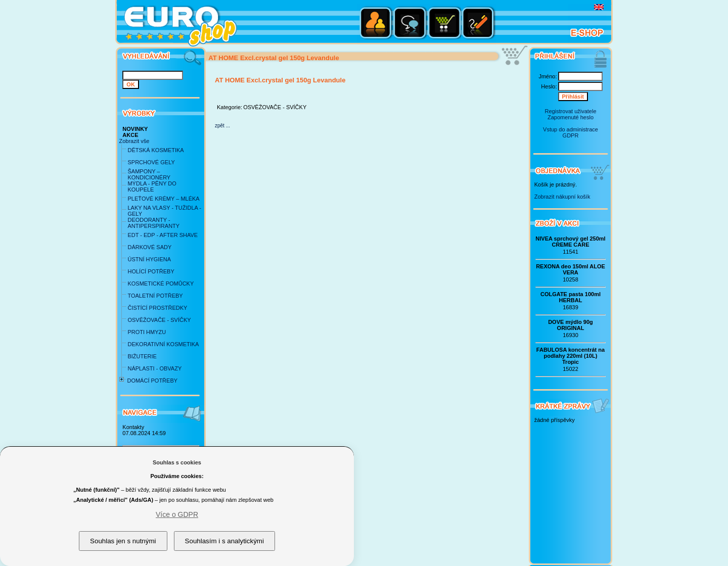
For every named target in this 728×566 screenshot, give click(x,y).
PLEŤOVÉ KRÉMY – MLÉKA (163, 199)
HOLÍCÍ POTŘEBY (151, 271)
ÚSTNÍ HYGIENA (149, 259)
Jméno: (548, 76)
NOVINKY (135, 129)
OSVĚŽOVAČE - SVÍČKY (159, 320)
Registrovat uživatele (570, 111)
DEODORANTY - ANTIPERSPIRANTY (153, 223)
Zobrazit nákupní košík (562, 197)
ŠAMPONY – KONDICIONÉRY (149, 174)
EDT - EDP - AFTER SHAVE (163, 235)
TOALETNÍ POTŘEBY (155, 296)
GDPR (571, 135)
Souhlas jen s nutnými (123, 541)
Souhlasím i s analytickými (224, 541)
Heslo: (549, 86)
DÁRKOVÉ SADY (149, 247)
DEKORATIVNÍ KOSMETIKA (163, 344)
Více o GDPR (177, 514)
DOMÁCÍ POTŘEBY (152, 381)
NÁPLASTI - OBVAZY (154, 368)
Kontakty (133, 427)
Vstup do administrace (571, 129)
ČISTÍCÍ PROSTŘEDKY (157, 308)
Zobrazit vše (134, 141)
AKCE (130, 135)
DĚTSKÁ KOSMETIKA (155, 150)
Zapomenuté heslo (571, 117)
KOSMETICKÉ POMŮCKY (161, 284)
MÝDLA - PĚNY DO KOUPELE (152, 186)
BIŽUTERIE (142, 356)
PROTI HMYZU (147, 332)
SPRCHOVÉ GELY (151, 162)
